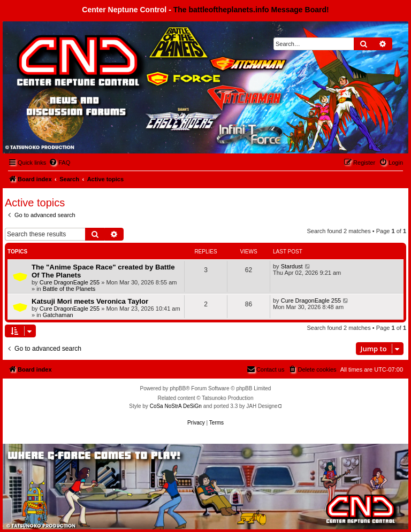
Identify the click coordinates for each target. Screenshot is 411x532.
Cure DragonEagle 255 (70, 282)
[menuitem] (59, 163)
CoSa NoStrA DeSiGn (176, 406)
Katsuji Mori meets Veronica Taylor (90, 301)
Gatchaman (58, 315)
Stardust (292, 266)
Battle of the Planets (69, 289)
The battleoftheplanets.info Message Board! (251, 10)
